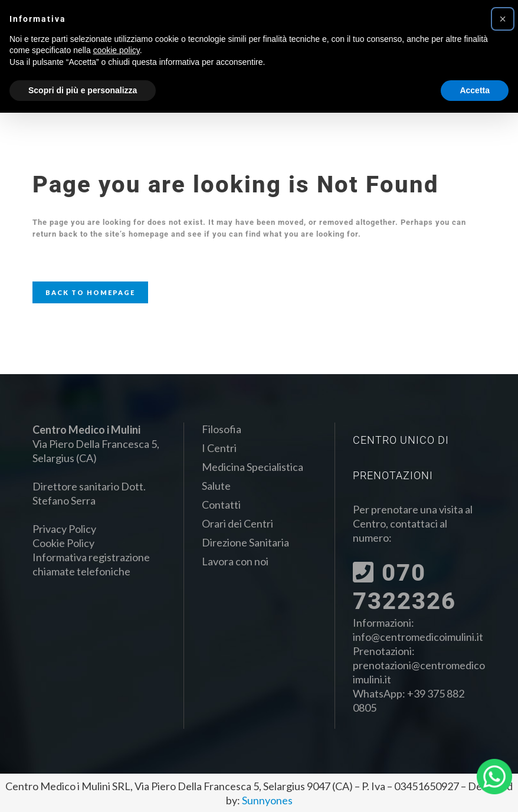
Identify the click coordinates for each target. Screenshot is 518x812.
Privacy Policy (64, 529)
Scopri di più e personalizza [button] (83, 90)
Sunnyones (267, 800)
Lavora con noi (235, 561)
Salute (216, 486)
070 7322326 (404, 587)
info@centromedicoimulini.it (418, 637)
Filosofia (222, 429)
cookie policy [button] (117, 50)
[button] (503, 19)
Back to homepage (90, 292)
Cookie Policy (63, 543)
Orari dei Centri (237, 523)
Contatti (221, 505)
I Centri (219, 448)
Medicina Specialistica (253, 467)
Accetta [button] (475, 90)
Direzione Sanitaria (245, 542)
